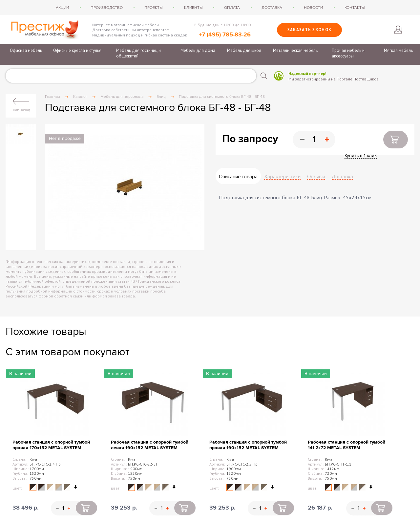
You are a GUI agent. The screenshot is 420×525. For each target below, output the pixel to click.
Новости (313, 8)
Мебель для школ (244, 50)
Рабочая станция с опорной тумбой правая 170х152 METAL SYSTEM (51, 445)
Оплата (232, 8)
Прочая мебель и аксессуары (348, 53)
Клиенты (193, 8)
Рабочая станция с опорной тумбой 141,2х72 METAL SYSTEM (346, 445)
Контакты (355, 8)
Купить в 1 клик (361, 155)
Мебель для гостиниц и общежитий (138, 53)
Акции (62, 8)
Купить (396, 140)
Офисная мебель (26, 50)
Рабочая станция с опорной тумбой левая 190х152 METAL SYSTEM (150, 445)
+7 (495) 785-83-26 (225, 35)
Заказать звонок (310, 30)
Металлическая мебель (295, 50)
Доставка (272, 8)
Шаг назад (21, 110)
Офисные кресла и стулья (77, 50)
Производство (107, 8)
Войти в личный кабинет (398, 30)
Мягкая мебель (398, 50)
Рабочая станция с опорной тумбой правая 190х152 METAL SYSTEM (248, 445)
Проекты (153, 8)
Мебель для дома (198, 50)
